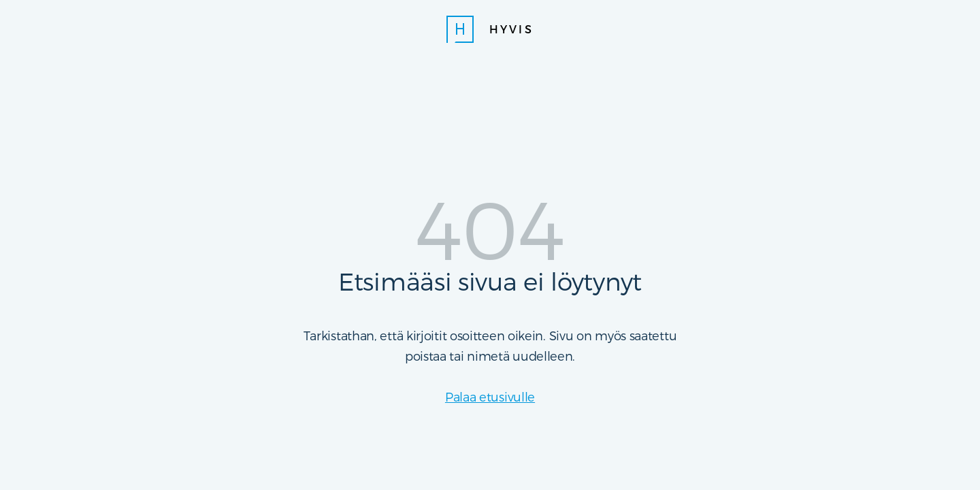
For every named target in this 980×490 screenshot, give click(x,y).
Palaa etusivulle (490, 396)
